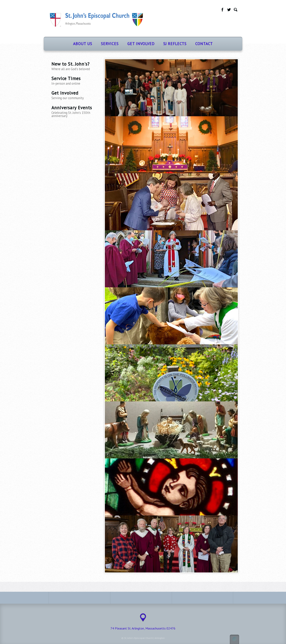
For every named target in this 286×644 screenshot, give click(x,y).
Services (110, 44)
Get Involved (141, 44)
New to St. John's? (75, 66)
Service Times (75, 81)
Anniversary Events (75, 111)
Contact (204, 44)
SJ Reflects (175, 44)
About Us (83, 44)
